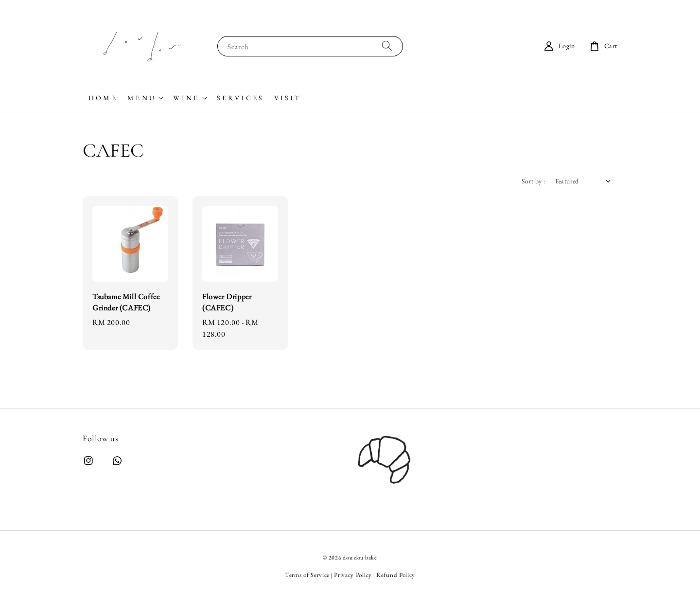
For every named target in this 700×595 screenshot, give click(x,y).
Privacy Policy (353, 575)
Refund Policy (396, 575)
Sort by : (534, 181)
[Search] (387, 46)
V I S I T (287, 98)
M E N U (141, 98)
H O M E (102, 98)
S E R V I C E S (240, 98)
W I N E (185, 98)
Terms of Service (307, 575)
